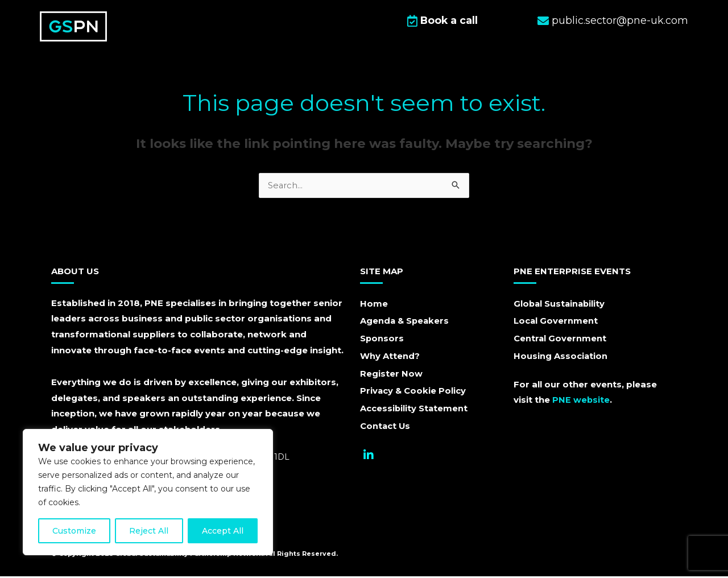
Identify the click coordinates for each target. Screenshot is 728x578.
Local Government (556, 323)
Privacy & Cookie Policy (413, 393)
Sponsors (382, 340)
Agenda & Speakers (406, 323)
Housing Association (561, 358)
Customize (74, 531)
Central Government (560, 340)
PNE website (581, 401)
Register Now (391, 376)
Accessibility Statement (414, 411)
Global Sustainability (561, 305)
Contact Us (386, 429)
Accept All (223, 531)
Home (374, 305)
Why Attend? (390, 358)
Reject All (149, 531)
